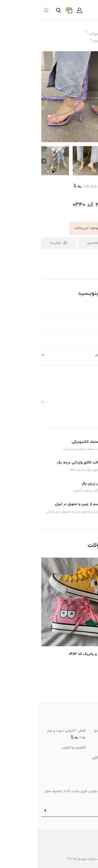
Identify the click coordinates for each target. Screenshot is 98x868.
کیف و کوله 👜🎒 (81, 748)
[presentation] (6, 161)
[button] (42, 10)
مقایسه (21, 243)
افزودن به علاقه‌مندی (68, 243)
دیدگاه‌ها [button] (80, 268)
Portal (34, 859)
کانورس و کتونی (36, 748)
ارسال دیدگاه (79, 412)
